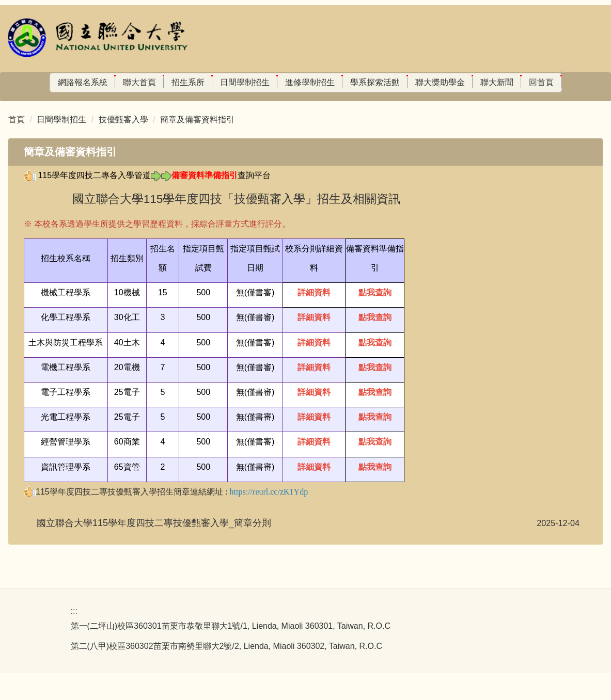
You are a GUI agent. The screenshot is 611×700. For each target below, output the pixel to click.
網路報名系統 (56, 82)
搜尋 (129, 105)
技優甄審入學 (123, 146)
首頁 (17, 146)
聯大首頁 (113, 82)
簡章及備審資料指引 (197, 146)
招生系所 (161, 82)
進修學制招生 (283, 82)
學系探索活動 (348, 82)
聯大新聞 (470, 82)
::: (12, 82)
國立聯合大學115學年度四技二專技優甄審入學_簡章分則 (154, 550)
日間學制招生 (218, 82)
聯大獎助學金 (413, 82)
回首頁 (514, 82)
